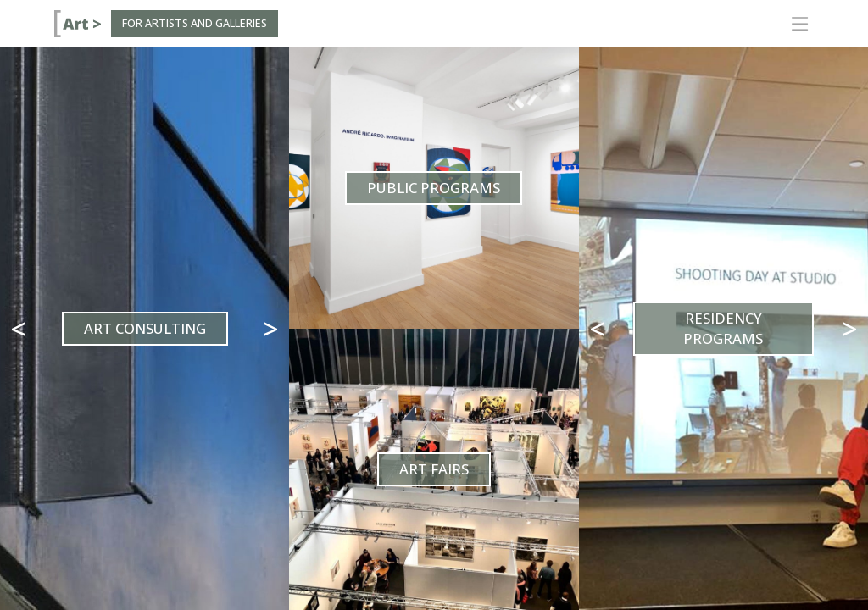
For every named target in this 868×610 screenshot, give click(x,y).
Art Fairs (434, 469)
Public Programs (434, 188)
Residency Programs (723, 328)
